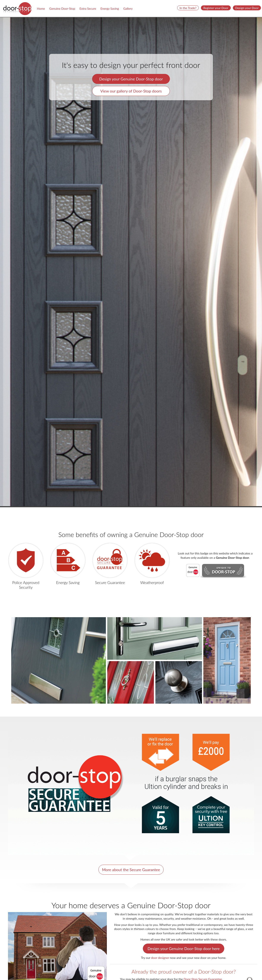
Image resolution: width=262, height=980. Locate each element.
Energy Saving (110, 9)
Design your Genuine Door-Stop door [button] (131, 79)
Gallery (128, 9)
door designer (160, 958)
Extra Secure (88, 9)
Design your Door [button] (247, 8)
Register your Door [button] (216, 8)
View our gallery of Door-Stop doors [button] (131, 91)
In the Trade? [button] (188, 8)
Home (41, 9)
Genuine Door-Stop (62, 9)
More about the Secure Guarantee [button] (131, 870)
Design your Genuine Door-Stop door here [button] (184, 949)
